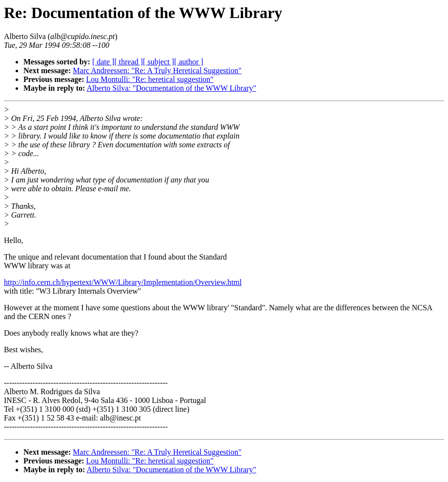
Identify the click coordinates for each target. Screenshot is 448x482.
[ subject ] (159, 62)
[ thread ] (129, 62)
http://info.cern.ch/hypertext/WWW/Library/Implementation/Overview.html (123, 282)
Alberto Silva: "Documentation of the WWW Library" (171, 88)
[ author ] (189, 62)
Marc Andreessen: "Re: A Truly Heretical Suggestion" (157, 70)
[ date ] (103, 62)
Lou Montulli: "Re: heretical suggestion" (150, 79)
